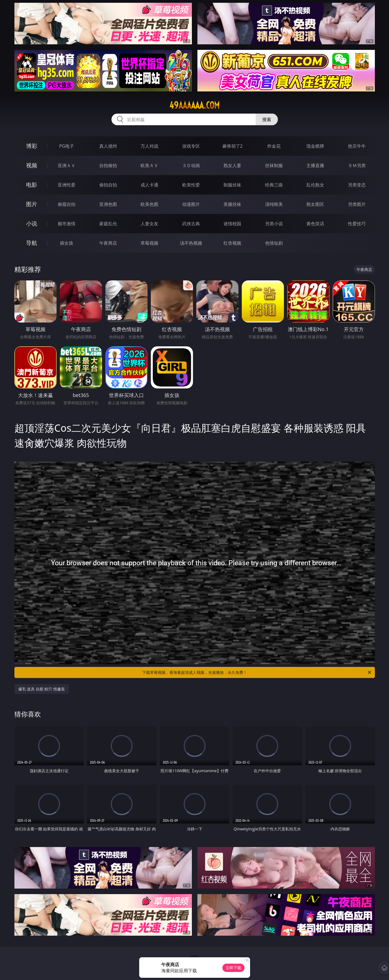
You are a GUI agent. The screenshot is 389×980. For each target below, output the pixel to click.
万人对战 (149, 146)
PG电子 (67, 146)
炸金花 (274, 146)
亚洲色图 (108, 204)
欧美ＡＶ (149, 165)
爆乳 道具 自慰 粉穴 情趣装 (42, 689)
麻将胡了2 (232, 146)
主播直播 (315, 165)
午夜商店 (108, 243)
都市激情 (67, 224)
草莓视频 (149, 243)
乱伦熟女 (315, 185)
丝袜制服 (274, 165)
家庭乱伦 (108, 224)
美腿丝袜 (232, 204)
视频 (32, 165)
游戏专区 (191, 146)
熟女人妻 (232, 165)
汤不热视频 (191, 243)
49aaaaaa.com (194, 105)
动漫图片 (191, 204)
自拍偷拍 (108, 165)
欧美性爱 (191, 185)
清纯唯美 (274, 204)
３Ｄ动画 (191, 165)
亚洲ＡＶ (67, 165)
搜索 (267, 119)
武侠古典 (191, 224)
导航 (32, 243)
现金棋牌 (315, 146)
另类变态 (357, 185)
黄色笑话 (315, 224)
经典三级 (274, 185)
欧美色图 (149, 204)
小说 (32, 223)
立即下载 (233, 968)
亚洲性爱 (67, 185)
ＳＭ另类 (357, 165)
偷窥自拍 (67, 204)
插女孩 (67, 243)
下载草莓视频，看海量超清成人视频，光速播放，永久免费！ (257, 672)
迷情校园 (232, 224)
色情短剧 (274, 243)
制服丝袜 (232, 185)
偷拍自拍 (108, 185)
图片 (32, 204)
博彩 (32, 146)
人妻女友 (149, 224)
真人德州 (108, 146)
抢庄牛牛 (357, 146)
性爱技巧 (357, 224)
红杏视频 (232, 243)
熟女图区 (315, 204)
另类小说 (274, 224)
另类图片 (357, 204)
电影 (32, 185)
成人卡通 (149, 185)
